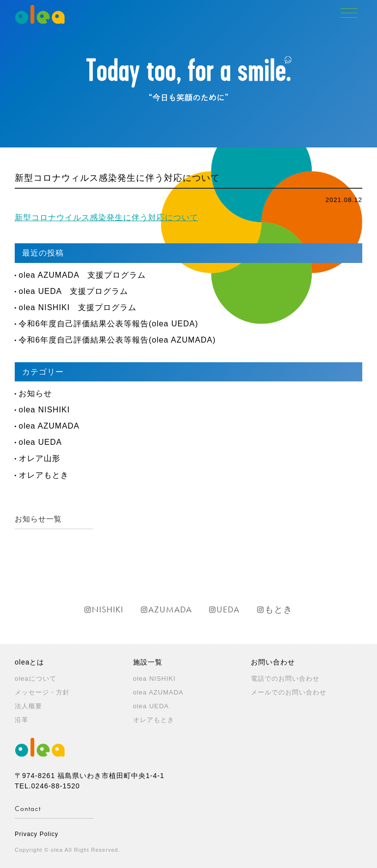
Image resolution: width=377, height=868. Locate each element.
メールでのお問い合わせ (289, 692)
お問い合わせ (273, 662)
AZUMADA (170, 609)
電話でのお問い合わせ (285, 679)
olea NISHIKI (44, 410)
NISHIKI (108, 609)
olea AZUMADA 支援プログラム (82, 275)
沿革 (22, 720)
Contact (28, 809)
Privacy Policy (37, 834)
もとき (279, 609)
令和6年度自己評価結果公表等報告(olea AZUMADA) (117, 340)
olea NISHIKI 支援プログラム (78, 307)
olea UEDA (40, 442)
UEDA (228, 609)
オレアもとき (44, 475)
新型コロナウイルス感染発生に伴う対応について (107, 217)
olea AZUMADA (49, 426)
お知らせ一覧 (38, 519)
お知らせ (35, 393)
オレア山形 (40, 458)
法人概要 (28, 706)
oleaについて (36, 679)
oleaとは (29, 662)
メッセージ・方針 (42, 692)
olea (154, 679)
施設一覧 (148, 662)
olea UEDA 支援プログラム (73, 291)
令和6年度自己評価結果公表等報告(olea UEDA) (108, 324)
